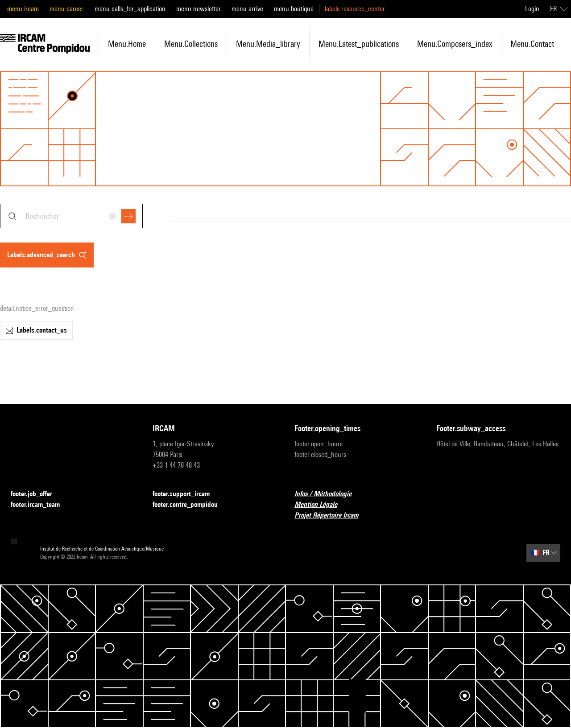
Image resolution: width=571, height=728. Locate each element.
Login (532, 9)
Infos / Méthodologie (328, 494)
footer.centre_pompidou (190, 505)
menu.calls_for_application (130, 9)
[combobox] (71, 216)
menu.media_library (268, 44)
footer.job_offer (37, 494)
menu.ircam (23, 9)
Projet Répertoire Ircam (332, 516)
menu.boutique (294, 9)
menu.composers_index (455, 44)
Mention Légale (321, 505)
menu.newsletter (199, 9)
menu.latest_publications (359, 44)
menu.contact (532, 44)
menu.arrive (247, 9)
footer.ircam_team (41, 505)
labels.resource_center (355, 9)
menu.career (66, 9)
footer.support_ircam (186, 494)
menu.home (127, 44)
